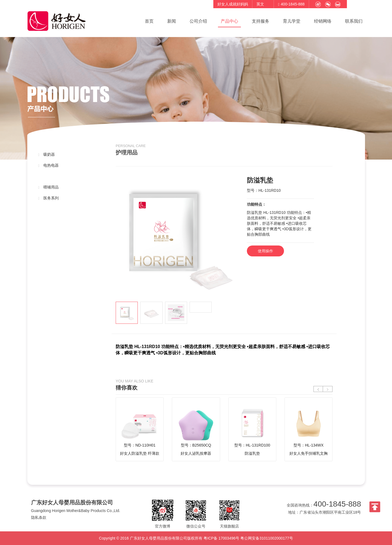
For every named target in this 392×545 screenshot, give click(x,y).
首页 (149, 21)
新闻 (172, 21)
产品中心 (229, 21)
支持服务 (261, 21)
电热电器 (48, 165)
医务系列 (48, 198)
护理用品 (48, 176)
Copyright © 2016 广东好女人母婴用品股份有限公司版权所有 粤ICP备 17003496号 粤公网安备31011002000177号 (196, 538)
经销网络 (323, 21)
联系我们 (354, 21)
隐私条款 (39, 517)
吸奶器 (47, 155)
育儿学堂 (292, 21)
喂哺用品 (48, 187)
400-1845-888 (337, 504)
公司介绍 (198, 21)
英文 (260, 4)
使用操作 (265, 251)
